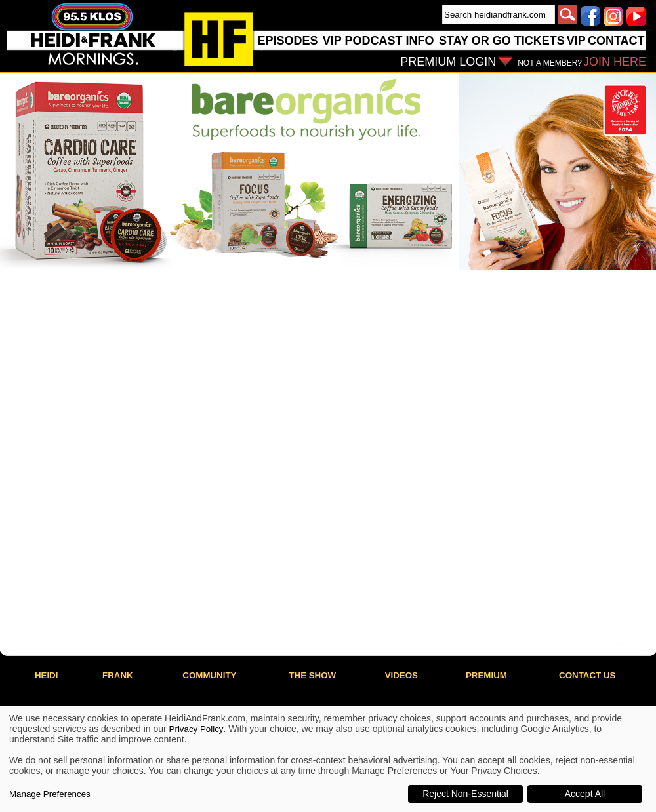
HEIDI (47, 675)
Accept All (585, 794)
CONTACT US (587, 675)
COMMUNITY (209, 675)
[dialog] (328, 759)
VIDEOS (401, 675)
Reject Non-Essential (465, 794)
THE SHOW (312, 675)
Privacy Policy (196, 729)
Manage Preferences (50, 794)
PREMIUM (486, 675)
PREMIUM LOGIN (448, 62)
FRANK (118, 675)
